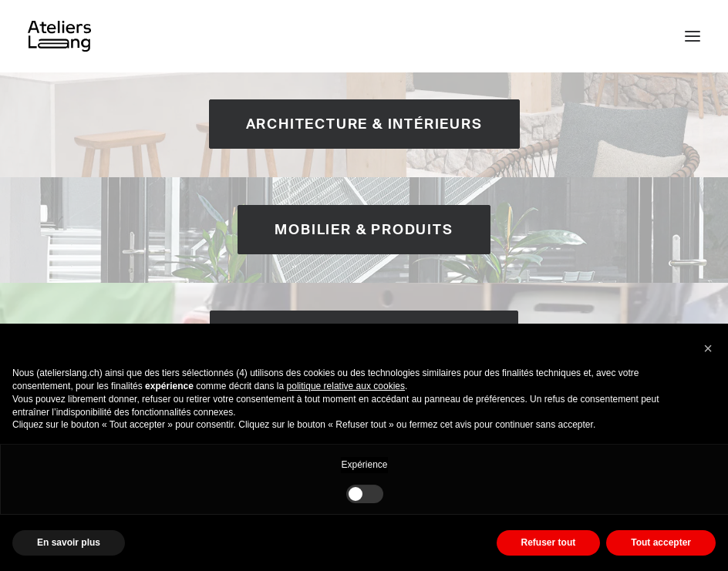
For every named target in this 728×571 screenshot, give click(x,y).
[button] (693, 36)
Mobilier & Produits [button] (364, 230)
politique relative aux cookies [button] (346, 386)
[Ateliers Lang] (59, 36)
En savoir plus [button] (69, 542)
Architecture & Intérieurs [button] (364, 124)
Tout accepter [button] (661, 542)
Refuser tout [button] (549, 542)
